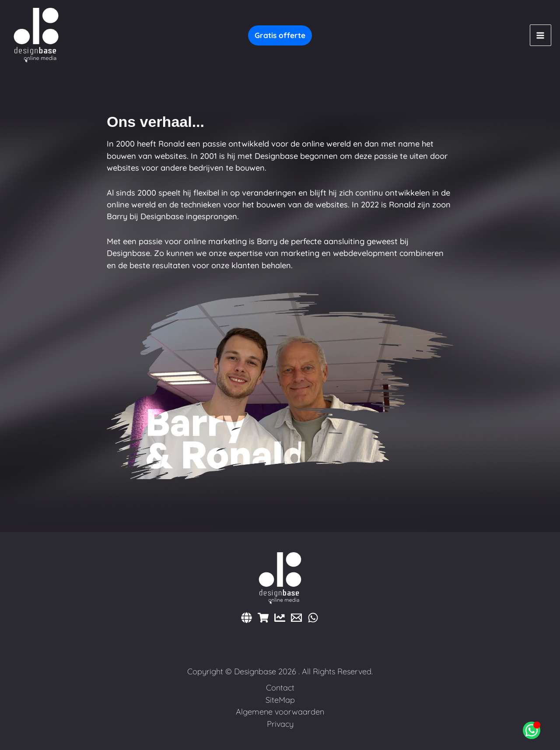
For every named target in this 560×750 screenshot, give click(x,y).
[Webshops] (263, 618)
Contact (280, 688)
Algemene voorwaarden (280, 712)
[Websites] (247, 618)
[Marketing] (280, 618)
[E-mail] (296, 618)
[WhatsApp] (313, 618)
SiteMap (280, 700)
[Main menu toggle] (541, 35)
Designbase (255, 671)
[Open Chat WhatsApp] (532, 730)
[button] (280, 35)
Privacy (280, 724)
